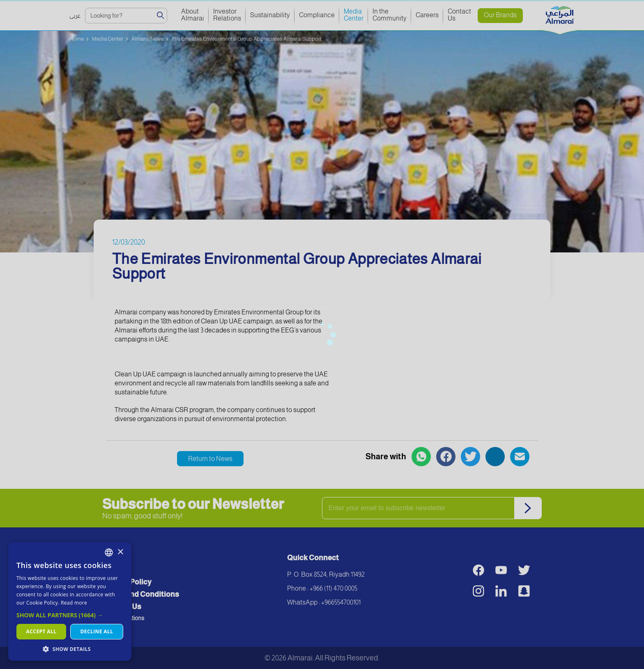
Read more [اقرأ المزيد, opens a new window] (74, 603)
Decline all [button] (97, 631)
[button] (70, 615)
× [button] (120, 552)
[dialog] (70, 601)
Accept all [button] (41, 631)
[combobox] (109, 552)
